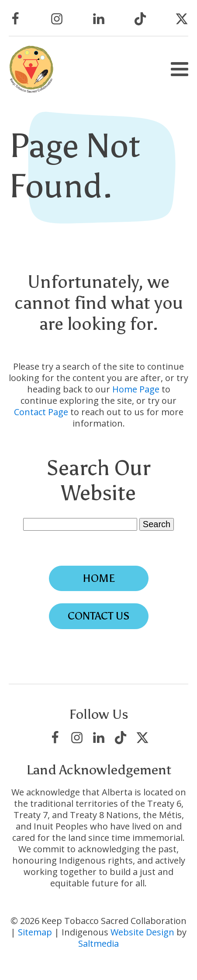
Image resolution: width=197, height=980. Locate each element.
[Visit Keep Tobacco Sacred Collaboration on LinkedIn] (99, 19)
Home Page (136, 389)
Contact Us (99, 616)
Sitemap (35, 932)
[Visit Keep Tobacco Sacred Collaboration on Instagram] (57, 19)
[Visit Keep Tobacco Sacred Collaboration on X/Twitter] (182, 19)
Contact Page (41, 412)
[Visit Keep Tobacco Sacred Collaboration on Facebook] (15, 19)
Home (99, 578)
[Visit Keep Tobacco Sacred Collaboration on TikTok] (140, 19)
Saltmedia (98, 943)
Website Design (142, 932)
